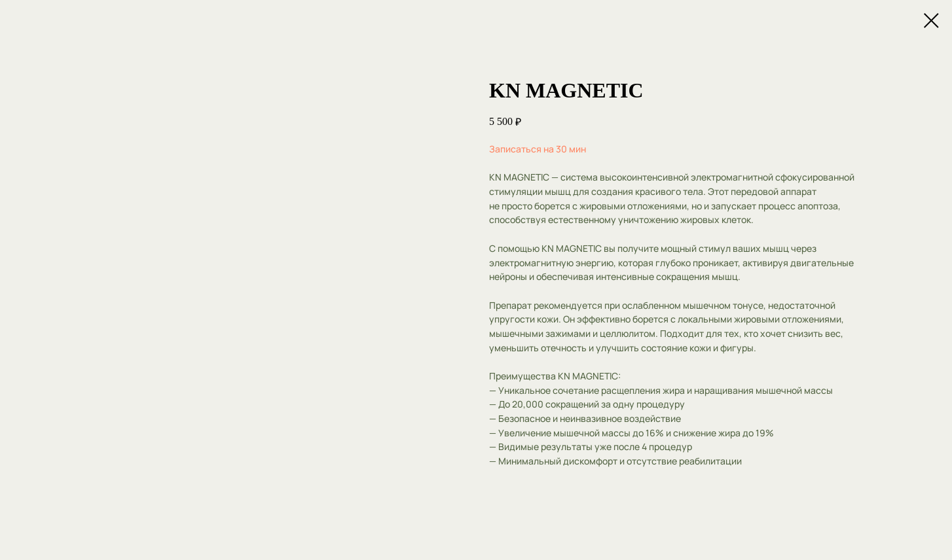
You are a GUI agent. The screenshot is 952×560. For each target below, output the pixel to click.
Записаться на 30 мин (538, 149)
